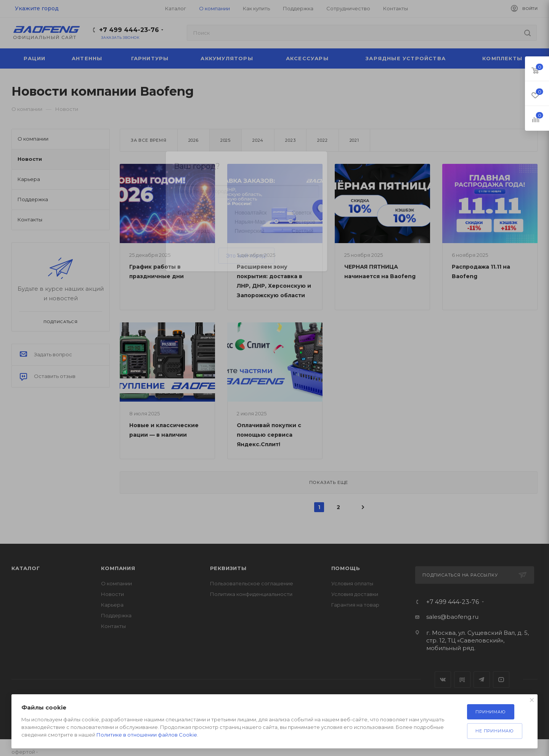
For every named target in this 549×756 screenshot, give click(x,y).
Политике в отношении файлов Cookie (147, 735)
